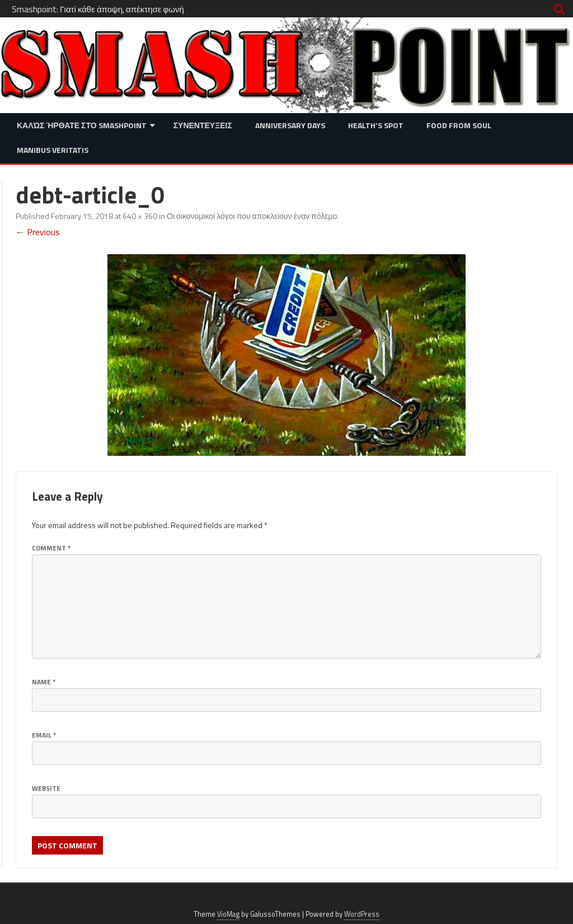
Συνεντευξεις (203, 125)
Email (44, 735)
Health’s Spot (376, 125)
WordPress (362, 914)
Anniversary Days (290, 125)
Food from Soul (459, 125)
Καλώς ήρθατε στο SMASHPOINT (82, 125)
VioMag (228, 914)
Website (46, 788)
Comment (51, 548)
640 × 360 (140, 216)
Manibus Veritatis (53, 150)
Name (44, 682)
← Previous (38, 232)
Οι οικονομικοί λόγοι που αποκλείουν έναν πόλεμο (252, 216)
